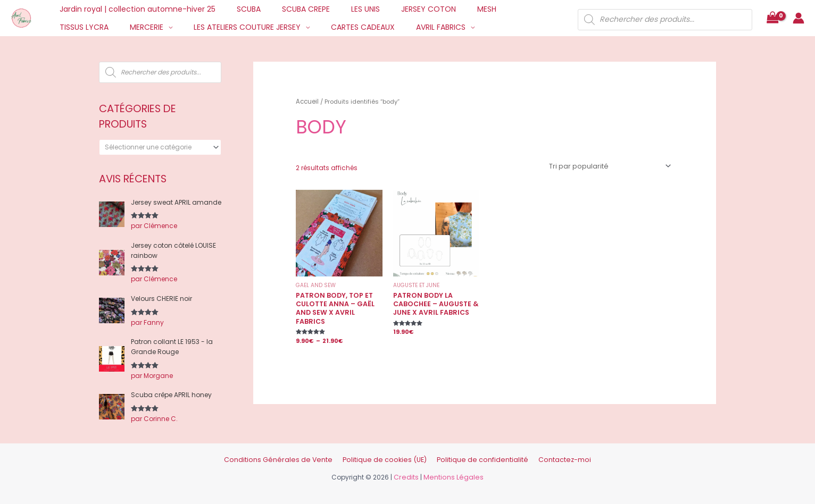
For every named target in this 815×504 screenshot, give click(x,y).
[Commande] (612, 165)
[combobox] (160, 147)
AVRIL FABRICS (348, 27)
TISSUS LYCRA (501, 9)
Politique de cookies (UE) (386, 456)
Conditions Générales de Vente (291, 456)
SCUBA (239, 9)
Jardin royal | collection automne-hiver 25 (134, 9)
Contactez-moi (549, 456)
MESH (452, 9)
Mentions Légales (453, 473)
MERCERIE (73, 27)
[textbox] (156, 147)
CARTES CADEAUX (277, 27)
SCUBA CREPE (290, 9)
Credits (409, 473)
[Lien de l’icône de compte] (799, 18)
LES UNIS (343, 9)
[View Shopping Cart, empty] (772, 18)
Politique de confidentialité (475, 456)
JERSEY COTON (400, 9)
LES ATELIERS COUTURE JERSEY (167, 27)
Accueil (307, 101)
